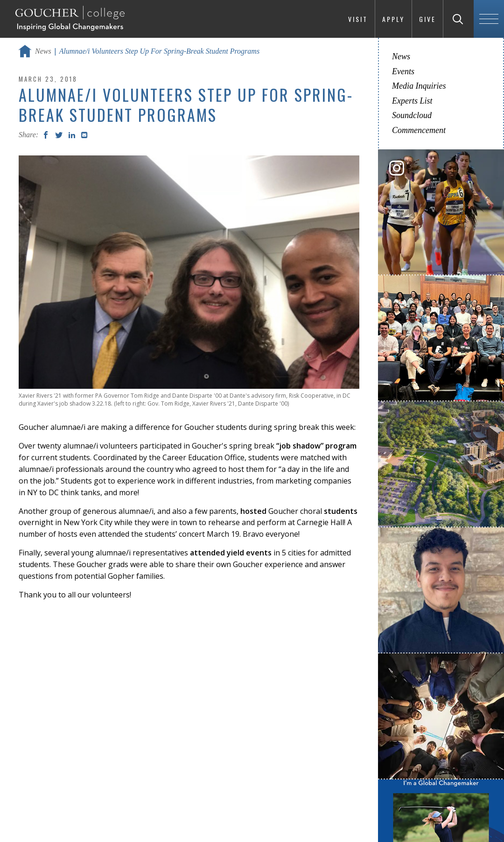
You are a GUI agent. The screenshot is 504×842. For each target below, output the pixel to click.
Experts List (412, 101)
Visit (358, 19)
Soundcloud (412, 115)
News (43, 51)
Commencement (419, 130)
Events (403, 71)
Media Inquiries (419, 86)
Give (427, 19)
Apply (393, 19)
